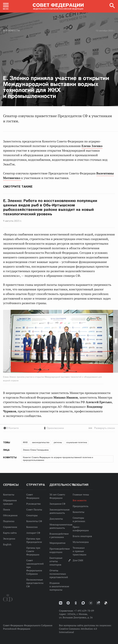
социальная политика (77, 442)
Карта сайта (10, 533)
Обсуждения (10, 515)
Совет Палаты (34, 510)
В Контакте (12, 428)
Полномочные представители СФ (35, 583)
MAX (83, 603)
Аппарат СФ (33, 533)
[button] (6, 6)
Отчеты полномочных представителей (59, 574)
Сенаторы (32, 515)
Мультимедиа (81, 542)
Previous (21, 342)
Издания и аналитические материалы (59, 586)
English (7, 544)
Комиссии (32, 527)
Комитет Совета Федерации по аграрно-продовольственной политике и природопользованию (58, 459)
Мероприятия (57, 543)
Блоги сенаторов (82, 536)
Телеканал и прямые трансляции (80, 551)
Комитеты (79, 512)
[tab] (59, 428)
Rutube (98, 603)
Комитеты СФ (34, 521)
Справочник (10, 527)
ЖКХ (25, 442)
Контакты (9, 495)
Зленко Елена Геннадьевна (36, 450)
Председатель (81, 506)
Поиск (7, 510)
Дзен (68, 603)
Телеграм (91, 603)
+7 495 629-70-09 (84, 611)
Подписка (9, 521)
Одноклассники (55, 428)
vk (61, 603)
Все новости (11, 31)
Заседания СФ (57, 504)
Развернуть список (105, 428)
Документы (56, 519)
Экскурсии (9, 539)
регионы (58, 442)
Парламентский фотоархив (106, 603)
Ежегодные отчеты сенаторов (56, 561)
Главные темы (81, 495)
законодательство (41, 442)
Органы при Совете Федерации (33, 551)
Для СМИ (78, 560)
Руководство (33, 504)
